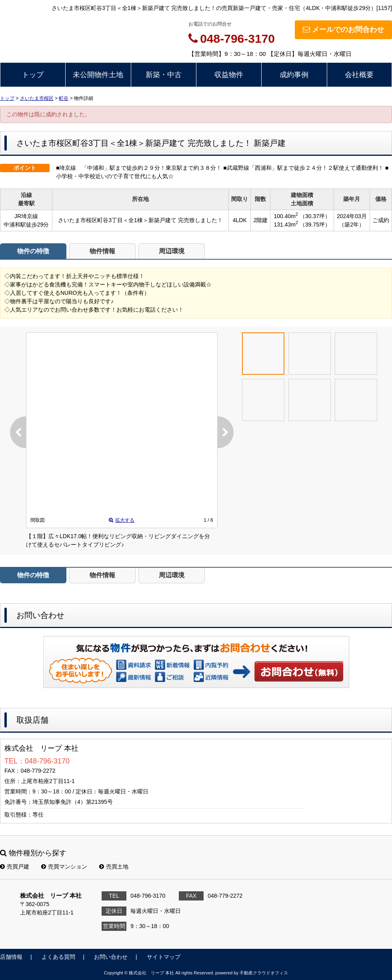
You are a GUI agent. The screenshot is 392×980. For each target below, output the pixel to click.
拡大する (122, 520)
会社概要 (359, 75)
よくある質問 (58, 957)
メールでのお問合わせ (343, 30)
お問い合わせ (299, 671)
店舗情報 (11, 957)
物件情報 (102, 251)
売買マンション (64, 867)
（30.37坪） (315, 216)
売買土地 (114, 867)
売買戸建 (15, 867)
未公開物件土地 (98, 75)
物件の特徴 (33, 251)
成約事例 (294, 75)
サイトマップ (164, 957)
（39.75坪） (315, 225)
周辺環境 (172, 251)
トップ (33, 75)
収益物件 (229, 75)
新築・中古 (164, 75)
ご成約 (381, 220)
